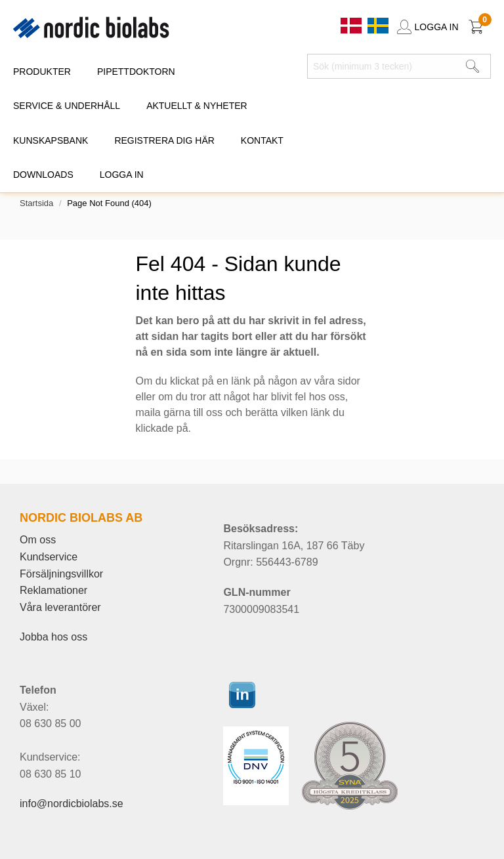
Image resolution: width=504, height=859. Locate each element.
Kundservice (49, 557)
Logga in (122, 175)
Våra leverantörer (60, 607)
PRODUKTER (42, 72)
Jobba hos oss (53, 637)
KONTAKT (262, 140)
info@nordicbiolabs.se (72, 804)
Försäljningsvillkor (61, 574)
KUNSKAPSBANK (51, 140)
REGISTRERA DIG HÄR (164, 140)
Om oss (38, 540)
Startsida (36, 203)
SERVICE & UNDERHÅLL (67, 106)
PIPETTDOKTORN (136, 72)
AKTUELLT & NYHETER (197, 106)
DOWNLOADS (43, 175)
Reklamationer (53, 590)
